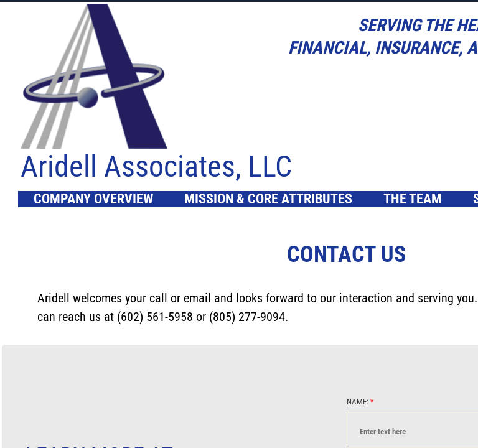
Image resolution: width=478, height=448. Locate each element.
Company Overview (93, 199)
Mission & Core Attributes (268, 199)
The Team (413, 199)
